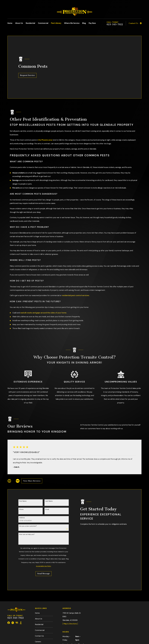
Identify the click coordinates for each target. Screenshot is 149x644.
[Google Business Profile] (13, 593)
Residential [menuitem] (30, 23)
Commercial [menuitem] (43, 23)
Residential (39, 595)
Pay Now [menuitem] (92, 23)
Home (37, 584)
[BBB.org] (21, 593)
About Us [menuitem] (19, 23)
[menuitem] (10, 630)
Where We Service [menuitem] (72, 23)
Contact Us (39, 607)
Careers (38, 612)
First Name (23, 472)
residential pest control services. (76, 266)
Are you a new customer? (28, 497)
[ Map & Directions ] (70, 594)
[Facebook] (9, 593)
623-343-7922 (115, 25)
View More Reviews (32, 451)
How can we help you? (27, 505)
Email (47, 480)
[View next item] (18, 451)
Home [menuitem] (10, 23)
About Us (39, 589)
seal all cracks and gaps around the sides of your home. (44, 283)
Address (22, 488)
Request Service (27, 61)
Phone (21, 480)
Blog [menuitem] (84, 23)
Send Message (44, 544)
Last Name (49, 472)
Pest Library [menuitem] (56, 23)
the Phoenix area (45, 111)
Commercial (40, 601)
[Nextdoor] (17, 593)
